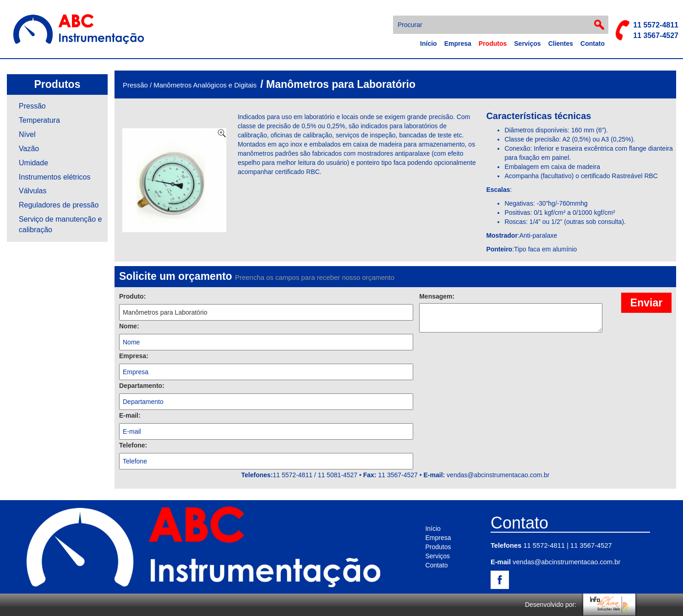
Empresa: (134, 356)
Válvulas (33, 191)
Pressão (32, 106)
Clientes (561, 44)
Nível (27, 134)
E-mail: (130, 415)
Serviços (527, 44)
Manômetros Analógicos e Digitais (205, 85)
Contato (593, 44)
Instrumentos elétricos (55, 177)
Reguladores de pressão (59, 205)
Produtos (493, 44)
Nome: (129, 326)
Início (429, 44)
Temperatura (39, 120)
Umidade (33, 163)
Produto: (132, 296)
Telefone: (133, 445)
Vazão (29, 149)
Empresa (458, 44)
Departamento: (142, 386)
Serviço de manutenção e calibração (60, 224)
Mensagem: (437, 296)
